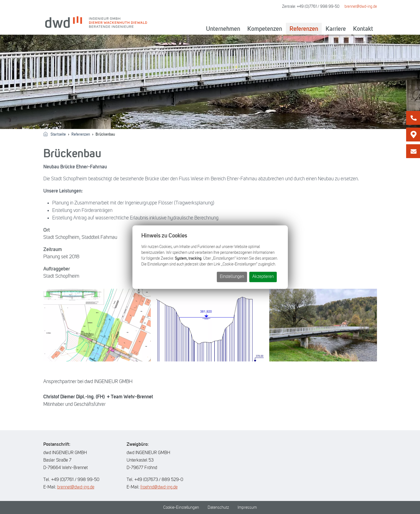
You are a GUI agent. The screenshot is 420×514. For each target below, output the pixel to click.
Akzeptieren (263, 277)
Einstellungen (232, 277)
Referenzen (304, 29)
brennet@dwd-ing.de (361, 7)
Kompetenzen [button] (265, 29)
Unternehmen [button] (223, 29)
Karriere (336, 29)
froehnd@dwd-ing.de (159, 487)
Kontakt (363, 29)
